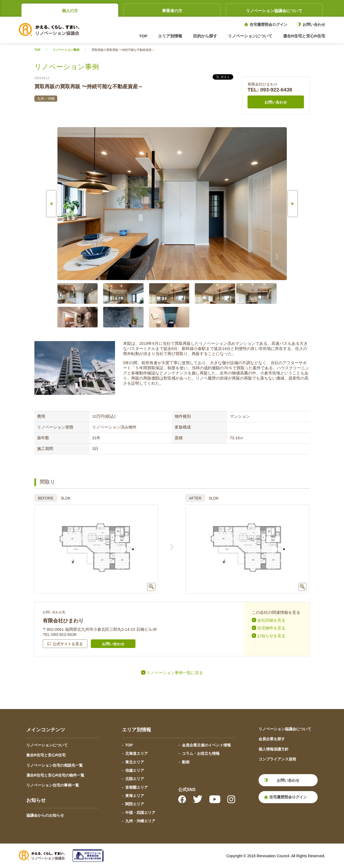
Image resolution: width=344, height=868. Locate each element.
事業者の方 (172, 11)
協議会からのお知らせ (45, 815)
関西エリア (135, 804)
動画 (186, 762)
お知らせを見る (271, 636)
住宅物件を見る (271, 628)
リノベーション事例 (66, 50)
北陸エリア (135, 779)
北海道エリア (137, 753)
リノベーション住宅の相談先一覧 (55, 765)
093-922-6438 (276, 90)
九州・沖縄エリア (140, 821)
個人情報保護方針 (274, 749)
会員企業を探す (272, 739)
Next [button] (302, 204)
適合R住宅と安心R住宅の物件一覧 (55, 775)
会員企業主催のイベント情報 (206, 745)
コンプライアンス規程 (277, 759)
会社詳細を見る (271, 620)
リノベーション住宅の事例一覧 (53, 785)
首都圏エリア (137, 787)
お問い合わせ (314, 24)
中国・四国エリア (140, 813)
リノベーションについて (47, 745)
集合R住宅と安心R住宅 (46, 755)
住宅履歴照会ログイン (268, 24)
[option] (172, 204)
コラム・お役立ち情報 (201, 753)
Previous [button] (42, 204)
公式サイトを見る (68, 644)
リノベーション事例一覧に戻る (175, 673)
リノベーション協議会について (274, 11)
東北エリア (135, 762)
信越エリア (135, 770)
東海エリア (135, 796)
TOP (143, 36)
